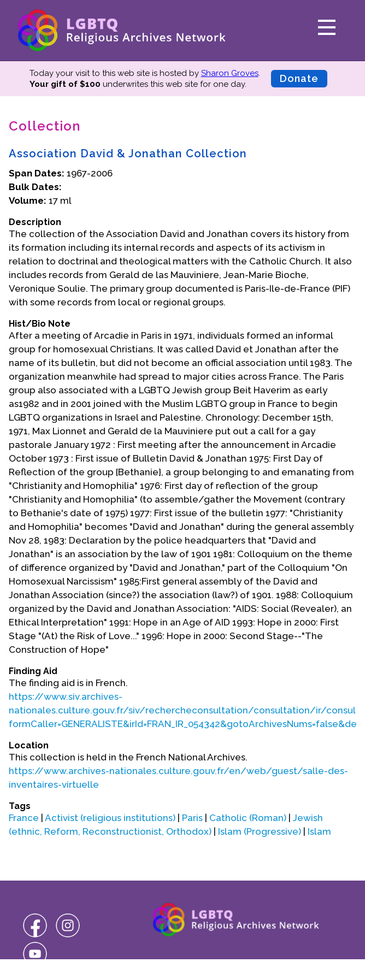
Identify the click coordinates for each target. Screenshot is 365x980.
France (24, 818)
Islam (319, 831)
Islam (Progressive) (260, 831)
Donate (299, 78)
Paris (192, 818)
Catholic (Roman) (248, 818)
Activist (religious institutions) (110, 818)
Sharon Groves (230, 73)
